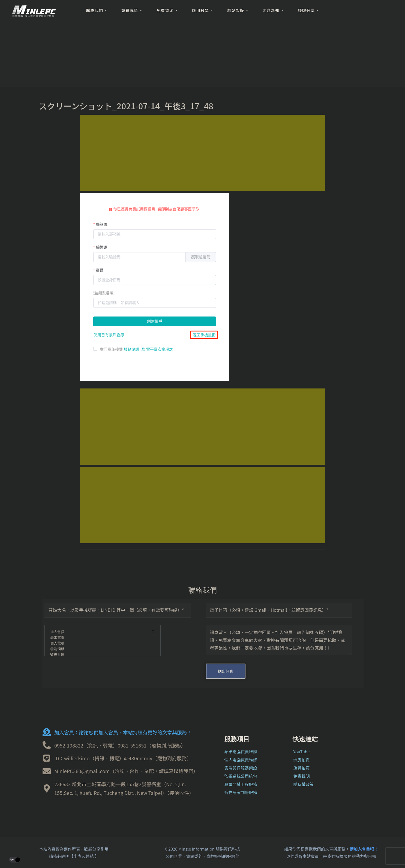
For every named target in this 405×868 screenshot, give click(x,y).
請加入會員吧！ (364, 849)
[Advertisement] (203, 153)
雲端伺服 (99, 649)
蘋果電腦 (99, 638)
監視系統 (99, 655)
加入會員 (99, 632)
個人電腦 (99, 644)
